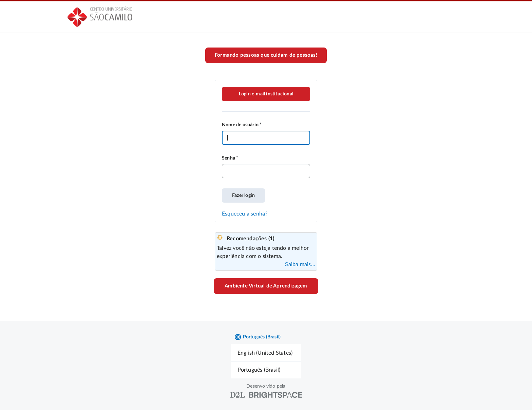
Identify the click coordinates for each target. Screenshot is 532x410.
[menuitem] (266, 353)
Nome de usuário (240, 125)
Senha (229, 158)
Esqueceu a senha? (245, 214)
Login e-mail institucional (266, 94)
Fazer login (243, 195)
